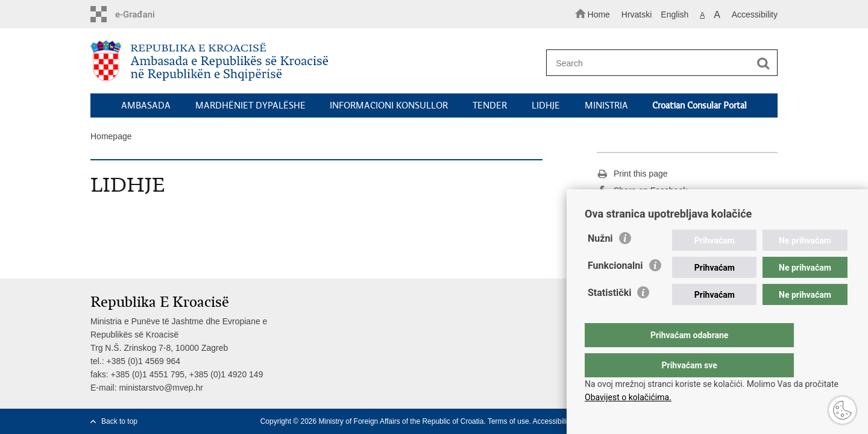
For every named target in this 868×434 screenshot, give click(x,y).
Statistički (609, 317)
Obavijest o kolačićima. (628, 397)
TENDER (490, 105)
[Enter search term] (656, 63)
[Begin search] (763, 63)
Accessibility (755, 14)
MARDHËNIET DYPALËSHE (250, 105)
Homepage (111, 136)
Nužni (600, 263)
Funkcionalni (615, 290)
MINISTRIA (606, 105)
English (675, 14)
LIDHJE (546, 105)
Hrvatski (637, 14)
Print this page (632, 174)
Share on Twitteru (638, 208)
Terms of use (508, 421)
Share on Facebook (642, 191)
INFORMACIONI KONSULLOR (389, 105)
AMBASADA (146, 105)
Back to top (119, 421)
